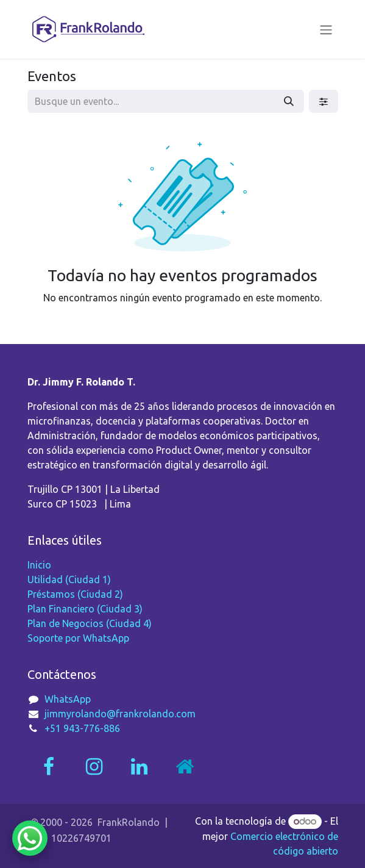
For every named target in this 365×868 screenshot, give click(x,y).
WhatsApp (68, 699)
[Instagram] (94, 767)
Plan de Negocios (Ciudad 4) (90, 623)
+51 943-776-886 (82, 728)
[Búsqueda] (289, 101)
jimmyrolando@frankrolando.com (120, 714)
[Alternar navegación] (326, 29)
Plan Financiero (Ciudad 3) (85, 609)
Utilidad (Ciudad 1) (69, 579)
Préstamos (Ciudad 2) (75, 594)
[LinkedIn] (139, 767)
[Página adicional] (185, 767)
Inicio (39, 565)
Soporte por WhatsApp (78, 638)
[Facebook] (49, 767)
